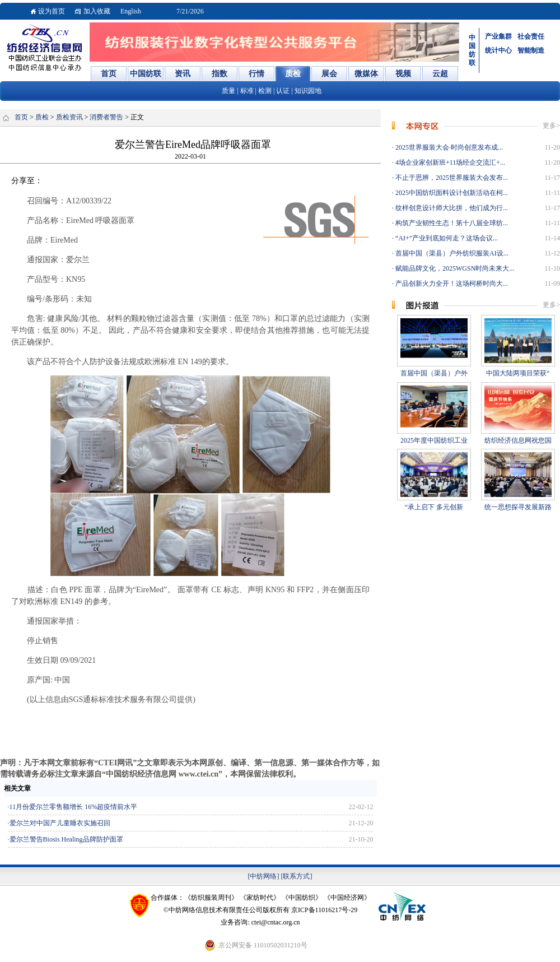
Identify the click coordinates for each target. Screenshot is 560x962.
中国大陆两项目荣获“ (518, 373)
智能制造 (531, 50)
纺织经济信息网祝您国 (518, 440)
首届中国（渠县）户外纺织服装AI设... (451, 253)
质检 (42, 117)
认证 (283, 91)
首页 (21, 117)
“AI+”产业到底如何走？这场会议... (446, 238)
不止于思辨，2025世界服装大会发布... (451, 178)
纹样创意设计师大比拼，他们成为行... (451, 208)
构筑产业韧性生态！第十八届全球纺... (451, 223)
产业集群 (498, 36)
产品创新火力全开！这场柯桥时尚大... (451, 284)
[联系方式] (297, 876)
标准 (247, 91)
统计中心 (498, 50)
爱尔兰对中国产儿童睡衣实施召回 (60, 823)
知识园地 (308, 91)
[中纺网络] (264, 876)
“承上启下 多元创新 (434, 507)
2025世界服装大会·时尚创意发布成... (448, 147)
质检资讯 (69, 117)
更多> (551, 126)
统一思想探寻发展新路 (518, 507)
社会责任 (531, 36)
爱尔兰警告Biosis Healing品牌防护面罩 (66, 839)
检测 (265, 91)
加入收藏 (97, 11)
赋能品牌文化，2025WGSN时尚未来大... (454, 268)
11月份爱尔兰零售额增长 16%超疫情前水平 (74, 807)
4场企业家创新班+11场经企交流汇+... (449, 162)
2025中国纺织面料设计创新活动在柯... (451, 193)
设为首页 (52, 11)
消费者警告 (106, 117)
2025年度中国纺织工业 (434, 440)
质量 (228, 91)
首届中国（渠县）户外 (434, 373)
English (131, 11)
